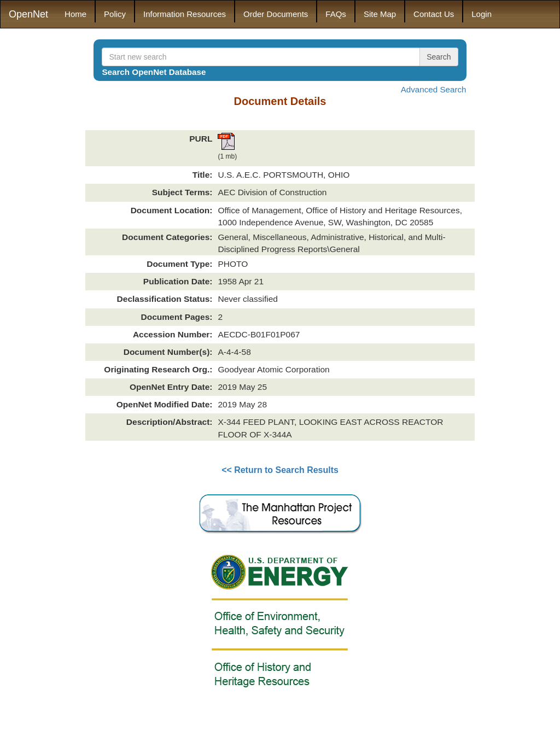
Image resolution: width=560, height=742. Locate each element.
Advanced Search (434, 89)
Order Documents (276, 14)
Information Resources (185, 14)
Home (75, 14)
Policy (115, 14)
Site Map (380, 14)
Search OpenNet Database (154, 72)
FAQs (336, 14)
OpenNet (28, 14)
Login (482, 14)
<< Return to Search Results (280, 470)
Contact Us (434, 14)
